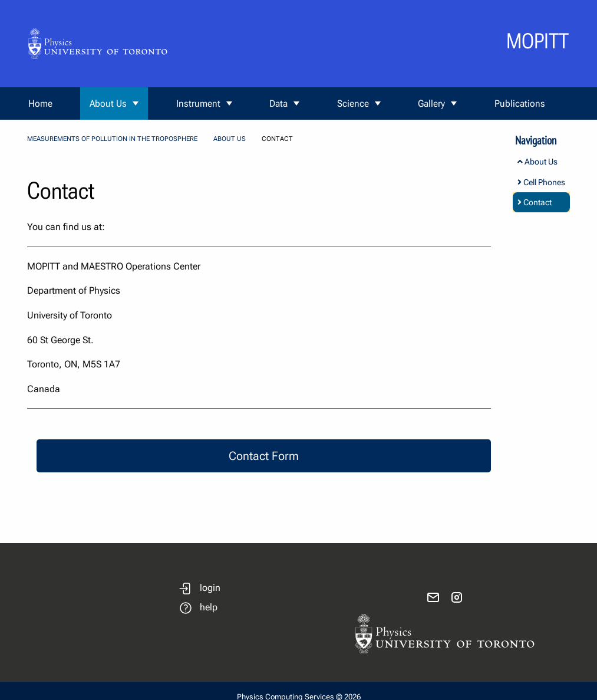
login (210, 588)
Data (278, 103)
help (209, 607)
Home (40, 103)
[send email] (433, 597)
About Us (108, 103)
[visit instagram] (457, 597)
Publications (520, 103)
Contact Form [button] (264, 456)
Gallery (431, 103)
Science (353, 103)
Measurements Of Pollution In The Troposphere (112, 139)
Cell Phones (541, 182)
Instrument (198, 103)
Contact (535, 202)
